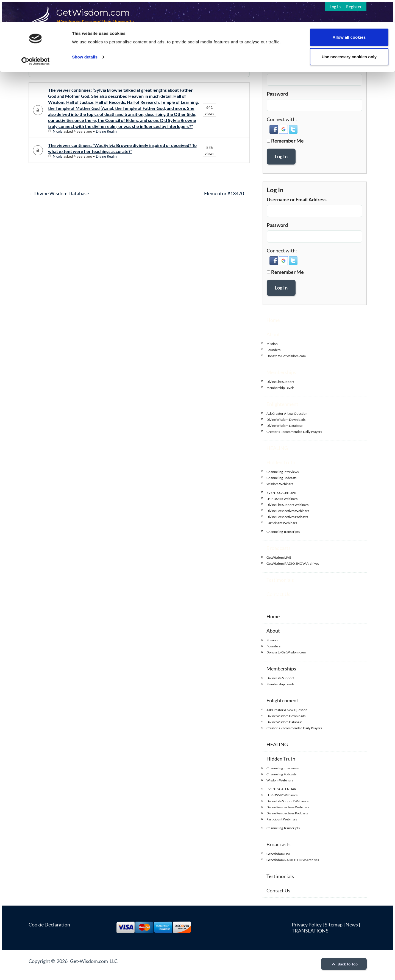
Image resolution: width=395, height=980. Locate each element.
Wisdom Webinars (280, 484)
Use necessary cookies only (349, 35)
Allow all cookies (349, 15)
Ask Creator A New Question (287, 414)
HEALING (277, 448)
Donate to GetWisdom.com (286, 356)
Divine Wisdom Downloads (286, 420)
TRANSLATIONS (310, 931)
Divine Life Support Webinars (287, 505)
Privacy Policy (307, 925)
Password (277, 94)
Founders (273, 350)
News (352, 925)
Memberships (281, 372)
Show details (85, 35)
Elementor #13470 (227, 193)
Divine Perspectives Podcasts (287, 517)
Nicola (55, 131)
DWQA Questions (48, 53)
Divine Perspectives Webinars (288, 511)
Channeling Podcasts (281, 478)
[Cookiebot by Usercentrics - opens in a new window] (36, 39)
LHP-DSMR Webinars (282, 499)
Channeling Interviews (283, 472)
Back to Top (344, 964)
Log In (281, 156)
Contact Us (278, 594)
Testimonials (280, 580)
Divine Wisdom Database (59, 193)
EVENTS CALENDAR (281, 493)
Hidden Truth (281, 462)
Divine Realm (106, 131)
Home (273, 320)
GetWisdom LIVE (279, 557)
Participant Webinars (282, 523)
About (273, 334)
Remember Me (287, 141)
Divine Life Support (280, 382)
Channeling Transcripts (283, 532)
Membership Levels (280, 388)
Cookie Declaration (49, 925)
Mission (272, 344)
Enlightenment (282, 404)
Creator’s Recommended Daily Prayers (294, 432)
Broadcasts (279, 548)
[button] (274, 132)
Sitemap (334, 925)
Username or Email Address (297, 68)
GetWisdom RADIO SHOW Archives (293, 563)
